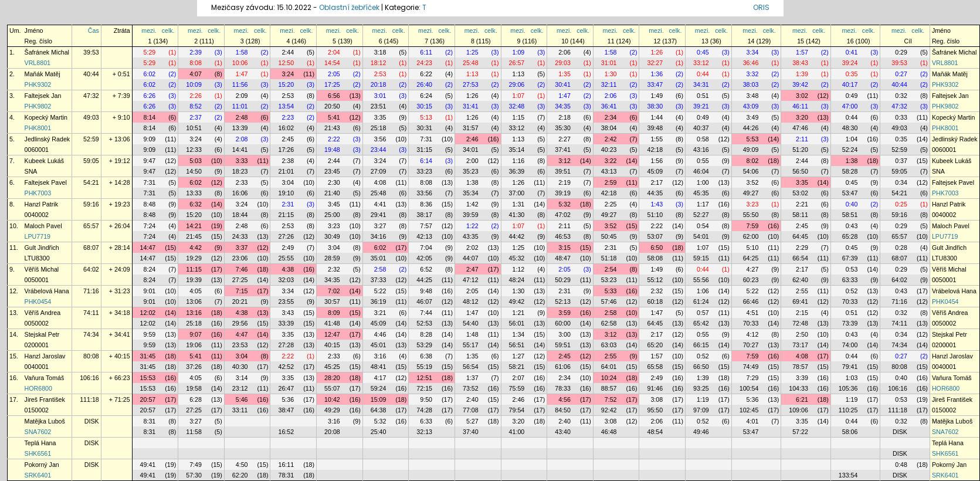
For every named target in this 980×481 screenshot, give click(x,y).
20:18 (379, 84)
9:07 (196, 334)
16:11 (286, 465)
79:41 (850, 367)
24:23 (424, 63)
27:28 (286, 345)
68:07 (91, 248)
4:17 (380, 378)
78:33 (563, 388)
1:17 (703, 204)
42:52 (286, 367)
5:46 (242, 399)
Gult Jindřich (42, 248)
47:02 (563, 215)
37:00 (517, 193)
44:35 (655, 193)
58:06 (850, 432)
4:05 (196, 291)
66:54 (800, 258)
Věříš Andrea (43, 313)
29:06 (517, 84)
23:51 (379, 106)
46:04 (701, 171)
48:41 (379, 367)
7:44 (426, 313)
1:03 (852, 378)
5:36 (288, 399)
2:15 (802, 313)
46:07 (424, 302)
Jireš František (45, 399)
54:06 (751, 171)
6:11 (426, 52)
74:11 (91, 313)
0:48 (901, 465)
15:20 (286, 84)
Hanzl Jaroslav (45, 356)
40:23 (609, 150)
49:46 (701, 432)
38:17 (424, 215)
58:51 (850, 215)
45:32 (517, 258)
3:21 (380, 313)
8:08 (196, 63)
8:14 (150, 117)
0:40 (852, 204)
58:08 (655, 258)
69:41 (800, 302)
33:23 (424, 171)
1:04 (852, 139)
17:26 (286, 150)
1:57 (802, 52)
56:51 (517, 345)
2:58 (380, 269)
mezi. (149, 31)
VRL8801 (38, 63)
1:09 (519, 52)
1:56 (657, 161)
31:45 (148, 356)
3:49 (753, 117)
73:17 (800, 345)
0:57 (703, 313)
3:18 (380, 52)
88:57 (609, 388)
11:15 (194, 269)
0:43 (852, 226)
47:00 (850, 106)
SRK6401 (38, 475)
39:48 (655, 128)
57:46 (609, 302)
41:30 (517, 215)
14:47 (148, 248)
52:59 (91, 139)
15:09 (379, 399)
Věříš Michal (42, 269)
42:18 (655, 150)
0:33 (901, 117)
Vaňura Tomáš (45, 378)
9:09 (150, 139)
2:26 (196, 96)
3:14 (242, 378)
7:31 (426, 139)
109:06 (798, 410)
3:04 (288, 182)
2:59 (611, 182)
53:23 (609, 280)
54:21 (91, 182)
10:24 (609, 378)
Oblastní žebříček (349, 7)
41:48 (332, 323)
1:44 (657, 117)
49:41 (148, 465)
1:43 (657, 204)
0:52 (852, 291)
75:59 (517, 388)
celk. (168, 31)
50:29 (563, 280)
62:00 (751, 236)
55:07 (332, 388)
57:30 (194, 475)
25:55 (286, 258)
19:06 (194, 345)
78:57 (800, 367)
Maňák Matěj (43, 74)
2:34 (611, 117)
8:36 (426, 204)
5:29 (150, 52)
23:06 (240, 258)
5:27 (472, 421)
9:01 (150, 291)
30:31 (424, 128)
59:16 (91, 204)
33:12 (701, 63)
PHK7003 (38, 193)
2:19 (564, 182)
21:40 (332, 193)
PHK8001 (38, 128)
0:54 (703, 226)
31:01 (609, 63)
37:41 (563, 150)
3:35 (380, 117)
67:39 (850, 258)
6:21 (802, 399)
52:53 (424, 323)
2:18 (564, 117)
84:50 (563, 410)
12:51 (424, 378)
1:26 (657, 52)
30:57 (332, 302)
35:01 (379, 258)
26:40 (424, 84)
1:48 (472, 334)
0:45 (703, 52)
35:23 (471, 171)
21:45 (194, 236)
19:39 (194, 280)
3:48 (753, 96)
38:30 (655, 106)
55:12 (655, 280)
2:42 (611, 139)
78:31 (286, 475)
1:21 (519, 313)
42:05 (424, 258)
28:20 (332, 378)
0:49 (852, 96)
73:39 (850, 323)
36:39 (517, 171)
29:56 (240, 323)
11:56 (240, 84)
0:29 (901, 52)
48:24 (517, 280)
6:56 (334, 96)
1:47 (242, 74)
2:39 (196, 52)
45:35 (701, 193)
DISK (92, 421)
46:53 (563, 236)
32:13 (424, 432)
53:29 (424, 345)
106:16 (89, 378)
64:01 (609, 367)
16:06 (240, 193)
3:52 (753, 182)
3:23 (753, 204)
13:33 (194, 193)
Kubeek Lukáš (45, 161)
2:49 (288, 248)
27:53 (471, 84)
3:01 (380, 96)
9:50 (426, 399)
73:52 (471, 388)
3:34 (753, 52)
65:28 (850, 236)
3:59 (564, 313)
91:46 (655, 388)
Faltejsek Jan (43, 96)
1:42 (472, 204)
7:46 (242, 269)
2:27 (564, 139)
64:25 (751, 258)
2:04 (334, 52)
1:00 (703, 182)
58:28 (850, 171)
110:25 (848, 410)
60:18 (655, 302)
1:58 (242, 52)
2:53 (380, 74)
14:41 (240, 150)
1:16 (519, 161)
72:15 (424, 388)
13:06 (194, 302)
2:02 (472, 248)
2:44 (288, 52)
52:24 (850, 150)
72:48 (800, 323)
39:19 (563, 193)
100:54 (749, 388)
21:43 (332, 128)
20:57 (148, 399)
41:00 (517, 432)
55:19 (424, 367)
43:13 (609, 171)
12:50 (286, 63)
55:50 (751, 215)
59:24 (379, 388)
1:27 (519, 356)
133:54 (848, 475)
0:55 (703, 161)
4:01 (753, 421)
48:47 (563, 258)
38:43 (800, 63)
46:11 (800, 106)
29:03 (563, 63)
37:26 (194, 367)
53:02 (800, 193)
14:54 (332, 63)
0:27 (901, 74)
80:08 (91, 356)
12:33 (194, 150)
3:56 (380, 139)
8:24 (150, 269)
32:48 (517, 106)
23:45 (332, 171)
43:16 (701, 150)
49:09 (751, 150)
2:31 (288, 204)
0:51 (703, 96)
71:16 (91, 291)
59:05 (91, 161)
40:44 (91, 74)
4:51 (753, 313)
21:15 (286, 215)
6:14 (426, 161)
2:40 (472, 399)
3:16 (380, 356)
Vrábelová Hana (47, 291)
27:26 (286, 236)
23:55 (286, 302)
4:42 (196, 248)
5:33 (611, 291)
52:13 (563, 302)
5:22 (380, 291)
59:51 (563, 345)
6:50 (657, 248)
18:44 (240, 215)
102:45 (749, 410)
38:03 (751, 84)
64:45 (800, 236)
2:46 (472, 139)
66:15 (701, 345)
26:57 (517, 63)
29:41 (379, 215)
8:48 (150, 204)
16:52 (286, 432)
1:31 (519, 204)
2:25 (611, 204)
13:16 (194, 313)
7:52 (611, 399)
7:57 (426, 226)
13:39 (240, 128)
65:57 (91, 226)
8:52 (196, 106)
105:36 (848, 388)
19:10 (286, 193)
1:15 (519, 117)
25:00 (332, 215)
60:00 (563, 323)
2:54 (611, 269)
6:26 (150, 96)
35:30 (563, 128)
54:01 (701, 236)
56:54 (471, 367)
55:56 (701, 280)
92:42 (609, 410)
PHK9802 (38, 106)
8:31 (150, 421)
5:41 (334, 117)
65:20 (655, 345)
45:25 (332, 367)
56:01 (517, 323)
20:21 (240, 302)
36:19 (379, 302)
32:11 (609, 84)
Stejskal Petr (42, 334)
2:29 (802, 248)
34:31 (701, 84)
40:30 (240, 367)
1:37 (472, 378)
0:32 (901, 96)
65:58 (655, 367)
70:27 (751, 345)
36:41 (609, 106)
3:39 (802, 378)
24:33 (240, 236)
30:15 (424, 106)
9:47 (150, 161)
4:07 (196, 74)
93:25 (701, 388)
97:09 (701, 410)
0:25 (901, 204)
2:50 (802, 334)
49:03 (91, 117)
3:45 (334, 204)
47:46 (800, 128)
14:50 (194, 171)
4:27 (753, 269)
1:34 (519, 334)
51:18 (609, 258)
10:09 (194, 84)
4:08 (380, 182)
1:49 (657, 96)
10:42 (332, 399)
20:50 (332, 106)
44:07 (471, 258)
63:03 (609, 345)
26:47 (286, 388)
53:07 (655, 236)
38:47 (286, 410)
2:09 (242, 96)
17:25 (332, 84)
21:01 (286, 171)
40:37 (701, 128)
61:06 (563, 367)
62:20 (240, 475)
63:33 (850, 280)
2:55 (802, 291)
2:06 (564, 52)
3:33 (242, 161)
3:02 (802, 96)
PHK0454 (38, 302)
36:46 (751, 63)
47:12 (471, 280)
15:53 (148, 378)
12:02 (148, 313)
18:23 (240, 171)
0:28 (901, 248)
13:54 (286, 106)
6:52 (426, 269)
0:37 (901, 161)
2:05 (334, 74)
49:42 (517, 302)
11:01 (240, 106)
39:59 (471, 215)
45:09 (655, 171)
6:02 (150, 74)
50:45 (609, 236)
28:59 (332, 258)
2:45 (288, 139)
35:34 (471, 193)
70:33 (850, 302)
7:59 (753, 226)
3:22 (611, 161)
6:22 (426, 74)
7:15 (242, 291)
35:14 (517, 150)
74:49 (751, 367)
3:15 (564, 248)
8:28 (426, 334)
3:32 (753, 74)
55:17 (471, 345)
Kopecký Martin (46, 117)
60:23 (751, 280)
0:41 (852, 52)
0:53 (852, 269)
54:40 (471, 323)
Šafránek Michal (47, 52)
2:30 (334, 182)
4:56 (564, 399)
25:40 (379, 432)
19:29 (194, 258)
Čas (94, 31)
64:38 (379, 410)
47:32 (91, 96)
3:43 (288, 313)
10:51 (194, 128)
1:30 (611, 74)
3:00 (564, 334)
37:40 (471, 432)
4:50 (242, 465)
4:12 (753, 334)
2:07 (519, 378)
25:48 (471, 63)
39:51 (563, 171)
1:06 (703, 291)
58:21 (517, 367)
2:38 (288, 161)
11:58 (194, 432)
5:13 (426, 117)
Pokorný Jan (42, 465)
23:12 (240, 388)
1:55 (657, 139)
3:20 (802, 117)
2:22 (334, 139)
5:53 (753, 139)
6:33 (426, 421)
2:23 (288, 117)
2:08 (242, 139)
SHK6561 (38, 453)
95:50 (655, 410)
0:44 (703, 74)
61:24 (701, 302)
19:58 (194, 388)
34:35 (563, 106)
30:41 (563, 84)
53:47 (850, 193)
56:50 (800, 171)
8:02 (753, 161)
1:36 (657, 74)
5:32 (564, 204)
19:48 (332, 150)
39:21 (701, 106)
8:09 (334, 313)
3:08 (657, 399)
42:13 (424, 236)
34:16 (379, 236)
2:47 (472, 269)
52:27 (701, 215)
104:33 (798, 388)
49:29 (332, 410)
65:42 (701, 323)
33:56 (424, 193)
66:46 (751, 302)
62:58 (609, 323)
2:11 (802, 139)
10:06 (240, 63)
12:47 (332, 334)
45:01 (379, 345)
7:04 (426, 248)
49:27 (751, 193)
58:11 (800, 215)
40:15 (332, 345)
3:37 (242, 248)
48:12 (471, 302)
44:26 (751, 128)
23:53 (240, 345)
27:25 (240, 280)
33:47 (655, 84)
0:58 (703, 139)
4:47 (242, 334)
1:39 (802, 74)
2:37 (196, 117)
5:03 (196, 161)
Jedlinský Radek (48, 139)
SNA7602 (38, 432)
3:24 (288, 74)
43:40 (563, 432)
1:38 (852, 161)
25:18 (379, 128)
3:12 (564, 161)
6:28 (196, 399)
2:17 (657, 182)
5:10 (753, 248)
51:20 (800, 150)
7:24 (150, 226)
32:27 (655, 63)
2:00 (472, 161)
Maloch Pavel (43, 226)
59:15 (701, 258)
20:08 (332, 432)
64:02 (91, 269)
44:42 (517, 236)
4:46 (380, 334)
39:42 (800, 84)
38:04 (609, 128)
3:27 (380, 226)
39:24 (850, 63)
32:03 (286, 280)
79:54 (517, 410)
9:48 (426, 291)
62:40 (800, 280)
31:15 (424, 150)
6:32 (196, 204)
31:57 (471, 128)
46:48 (609, 432)
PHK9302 (38, 84)
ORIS (761, 7)
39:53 (91, 52)
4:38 (288, 269)
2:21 (802, 204)
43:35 (471, 236)
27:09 (379, 171)
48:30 (850, 128)
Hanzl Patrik (41, 204)
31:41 (471, 106)
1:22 (472, 226)
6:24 (426, 96)
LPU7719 (38, 236)
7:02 (334, 291)
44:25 (424, 280)
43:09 (751, 106)
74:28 (424, 410)
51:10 (655, 215)
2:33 (242, 182)
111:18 (89, 399)
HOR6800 (38, 388)
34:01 (471, 150)
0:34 (901, 182)
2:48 (242, 117)
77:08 (471, 410)
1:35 (564, 74)
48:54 (655, 432)
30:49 (332, 236)
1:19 (703, 399)
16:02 (286, 128)
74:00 (850, 345)
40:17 (850, 84)
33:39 (286, 323)
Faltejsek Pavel (46, 182)
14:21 (194, 226)
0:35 (852, 74)
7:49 (196, 465)
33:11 (240, 410)
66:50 (701, 367)
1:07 (519, 96)
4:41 (380, 204)
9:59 (150, 334)
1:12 (519, 269)
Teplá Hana (40, 443)
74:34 (91, 334)
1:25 (472, 52)
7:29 (753, 378)
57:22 (800, 432)
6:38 (426, 356)
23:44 (379, 150)
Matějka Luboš (45, 421)
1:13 (472, 74)
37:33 (379, 280)
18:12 (379, 63)
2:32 (334, 269)
